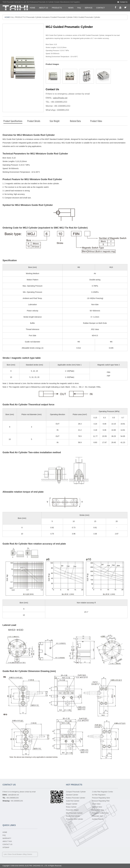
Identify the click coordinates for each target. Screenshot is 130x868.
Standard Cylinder (72, 795)
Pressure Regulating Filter (101, 801)
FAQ (79, 8)
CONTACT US (7, 844)
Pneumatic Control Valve (100, 813)
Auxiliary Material (98, 819)
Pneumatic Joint (97, 816)
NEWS (71, 8)
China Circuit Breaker (15, 854)
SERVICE (89, 8)
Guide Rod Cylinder (73, 801)
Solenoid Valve (97, 807)
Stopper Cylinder (72, 804)
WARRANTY (7, 838)
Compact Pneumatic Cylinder (76, 792)
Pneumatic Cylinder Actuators (38, 17)
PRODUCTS (57, 8)
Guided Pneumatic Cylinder (62, 17)
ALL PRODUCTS (18, 17)
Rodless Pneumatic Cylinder (76, 798)
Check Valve (96, 804)
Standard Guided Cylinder (60, 139)
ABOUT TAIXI (7, 841)
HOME (32, 8)
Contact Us (124, 2)
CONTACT (100, 8)
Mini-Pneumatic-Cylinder (74, 813)
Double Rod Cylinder (73, 816)
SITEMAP (6, 847)
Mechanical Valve (98, 810)
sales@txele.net (60, 98)
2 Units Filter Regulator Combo (103, 792)
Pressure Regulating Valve (101, 798)
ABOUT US (43, 8)
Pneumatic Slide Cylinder (75, 819)
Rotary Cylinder (71, 807)
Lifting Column (27, 854)
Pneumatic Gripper (72, 810)
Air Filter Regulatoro (99, 795)
